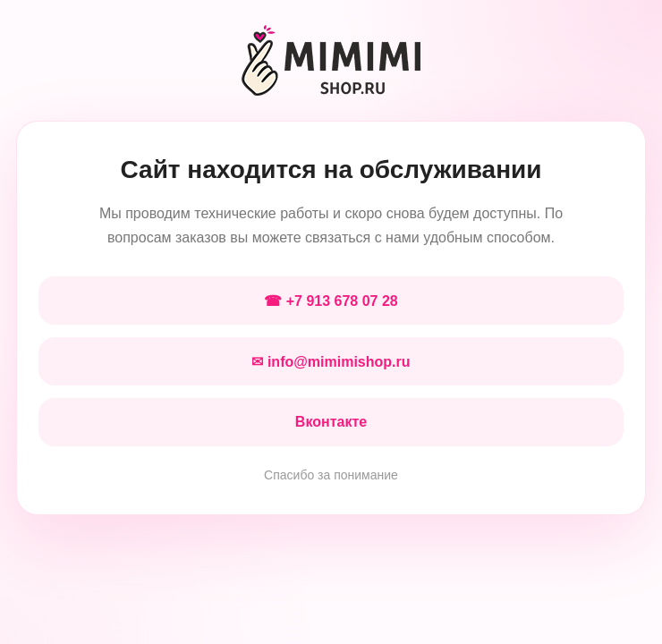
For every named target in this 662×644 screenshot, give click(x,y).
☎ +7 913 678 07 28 (331, 301)
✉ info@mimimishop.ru (331, 362)
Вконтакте (331, 422)
